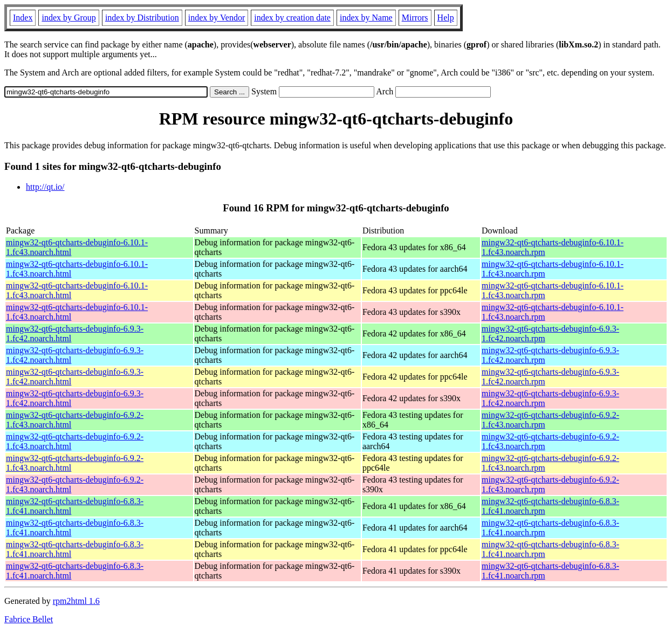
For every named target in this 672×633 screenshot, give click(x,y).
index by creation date (292, 18)
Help (446, 18)
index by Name (366, 18)
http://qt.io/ (45, 187)
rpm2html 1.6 (76, 601)
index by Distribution (142, 18)
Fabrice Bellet (29, 619)
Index (23, 18)
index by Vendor (217, 18)
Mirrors (415, 18)
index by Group (68, 18)
